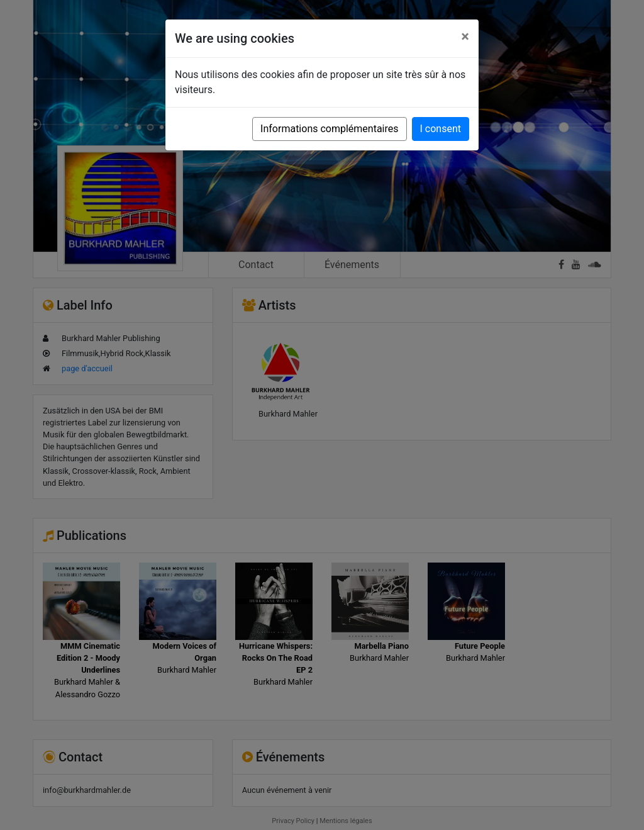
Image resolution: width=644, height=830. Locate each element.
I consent (441, 129)
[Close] (465, 36)
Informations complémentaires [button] (329, 129)
